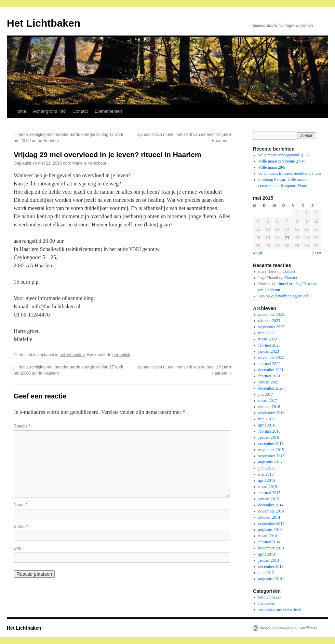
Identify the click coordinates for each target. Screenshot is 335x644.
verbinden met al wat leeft (280, 610)
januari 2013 (269, 560)
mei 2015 (266, 474)
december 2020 (271, 388)
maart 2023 (268, 339)
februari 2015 (270, 493)
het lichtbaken (72, 355)
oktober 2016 (269, 407)
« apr (258, 253)
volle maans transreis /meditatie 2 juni (290, 173)
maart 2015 (268, 487)
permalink (121, 355)
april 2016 (267, 425)
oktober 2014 (269, 517)
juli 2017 (266, 394)
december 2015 (271, 444)
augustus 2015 (270, 462)
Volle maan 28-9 (272, 167)
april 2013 (267, 554)
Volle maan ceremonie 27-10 (282, 161)
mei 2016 (266, 419)
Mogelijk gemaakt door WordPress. (289, 628)
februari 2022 (270, 364)
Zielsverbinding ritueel (290, 296)
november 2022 (271, 358)
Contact (80, 111)
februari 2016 (270, 431)
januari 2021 (269, 382)
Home (20, 111)
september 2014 (271, 523)
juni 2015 (266, 468)
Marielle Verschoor (89, 163)
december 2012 (271, 566)
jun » (317, 253)
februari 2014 (270, 542)
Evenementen (108, 111)
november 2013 (271, 548)
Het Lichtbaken (44, 23)
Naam (21, 505)
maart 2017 (268, 401)
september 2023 (271, 327)
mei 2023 (266, 333)
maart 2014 (268, 536)
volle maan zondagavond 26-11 (284, 155)
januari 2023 (269, 351)
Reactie (22, 426)
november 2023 (271, 314)
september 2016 (271, 413)
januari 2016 (269, 437)
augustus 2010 (270, 579)
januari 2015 (269, 499)
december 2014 (271, 505)
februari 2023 (270, 345)
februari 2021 (270, 376)
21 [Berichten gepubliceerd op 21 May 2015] (287, 238)
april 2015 (267, 480)
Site (17, 548)
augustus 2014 (270, 530)
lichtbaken (267, 603)
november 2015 (271, 450)
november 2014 (271, 511)
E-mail (21, 527)
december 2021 (271, 370)
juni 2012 (266, 573)
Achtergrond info (49, 111)
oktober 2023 (269, 321)
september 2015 (271, 456)
